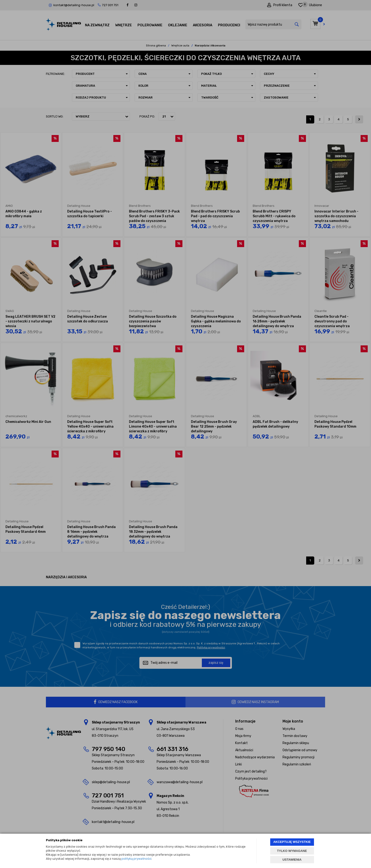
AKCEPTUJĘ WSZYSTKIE (292, 842)
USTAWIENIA (292, 860)
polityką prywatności (136, 859)
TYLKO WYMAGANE (292, 851)
